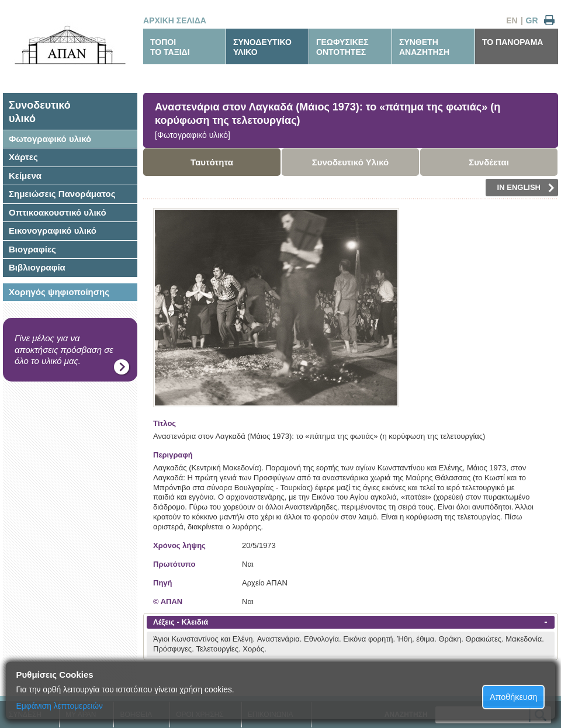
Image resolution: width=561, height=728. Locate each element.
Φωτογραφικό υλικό (50, 139)
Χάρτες (23, 157)
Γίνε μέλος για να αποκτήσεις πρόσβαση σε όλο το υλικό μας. (64, 349)
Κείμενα (25, 176)
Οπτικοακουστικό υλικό (58, 212)
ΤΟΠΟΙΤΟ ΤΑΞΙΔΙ (170, 47)
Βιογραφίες (32, 249)
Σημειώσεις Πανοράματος (62, 194)
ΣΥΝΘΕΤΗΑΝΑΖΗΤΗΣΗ (424, 47)
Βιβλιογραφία (37, 267)
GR (532, 20)
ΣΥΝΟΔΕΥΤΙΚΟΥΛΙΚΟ (262, 47)
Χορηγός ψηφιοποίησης (59, 292)
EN (512, 20)
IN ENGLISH (526, 188)
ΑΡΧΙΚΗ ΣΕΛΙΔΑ (175, 20)
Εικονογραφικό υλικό (53, 230)
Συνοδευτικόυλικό (40, 112)
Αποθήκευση (514, 697)
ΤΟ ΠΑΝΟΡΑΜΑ (512, 42)
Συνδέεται (489, 162)
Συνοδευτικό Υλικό (351, 162)
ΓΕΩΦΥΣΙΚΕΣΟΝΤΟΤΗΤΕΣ (342, 47)
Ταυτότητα (212, 162)
